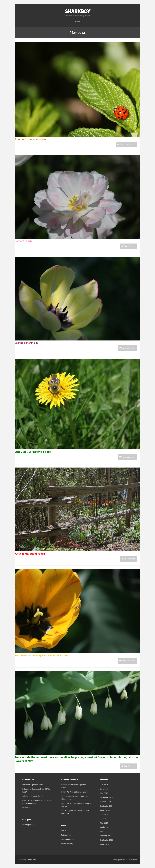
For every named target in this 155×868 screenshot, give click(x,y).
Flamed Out (27, 808)
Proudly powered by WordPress (124, 860)
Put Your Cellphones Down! (33, 785)
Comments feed (67, 839)
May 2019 (104, 793)
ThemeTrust (31, 860)
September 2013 (107, 840)
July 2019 (104, 785)
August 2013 (105, 844)
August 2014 (105, 810)
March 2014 (105, 832)
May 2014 (104, 823)
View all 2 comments (127, 144)
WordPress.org (67, 843)
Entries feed (66, 835)
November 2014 (106, 797)
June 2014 (104, 819)
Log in (64, 831)
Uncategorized (28, 825)
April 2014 (104, 827)
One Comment (130, 246)
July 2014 (104, 814)
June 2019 (104, 789)
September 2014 (107, 806)
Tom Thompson (67, 811)
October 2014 (105, 802)
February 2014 (106, 836)
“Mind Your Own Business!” (33, 796)
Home (77, 22)
